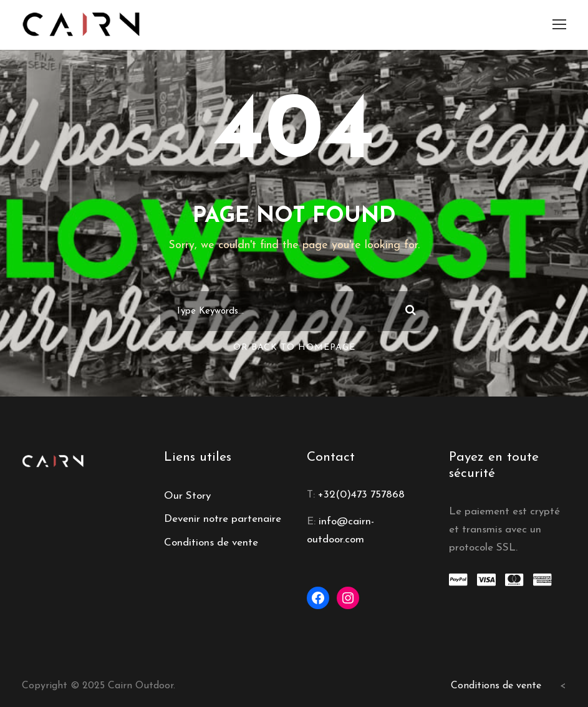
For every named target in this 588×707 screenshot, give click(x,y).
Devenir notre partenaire (223, 519)
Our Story (187, 496)
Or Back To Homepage (294, 348)
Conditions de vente (211, 543)
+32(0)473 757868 (361, 495)
